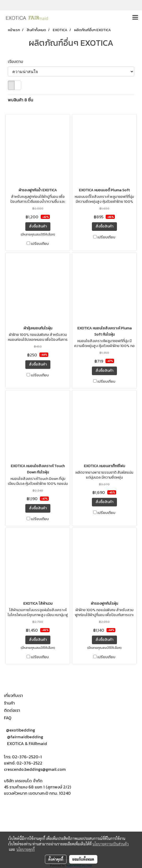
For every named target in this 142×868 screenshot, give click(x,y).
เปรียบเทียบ (40, 244)
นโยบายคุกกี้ (26, 849)
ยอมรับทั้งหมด (83, 859)
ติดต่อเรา (12, 710)
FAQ (8, 718)
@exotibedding (20, 730)
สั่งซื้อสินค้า (38, 226)
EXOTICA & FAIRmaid (27, 743)
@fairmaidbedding (25, 737)
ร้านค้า (9, 703)
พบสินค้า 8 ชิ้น (20, 100)
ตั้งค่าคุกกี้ (56, 859)
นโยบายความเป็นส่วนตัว (111, 844)
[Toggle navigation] (135, 18)
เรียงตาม (17, 61)
